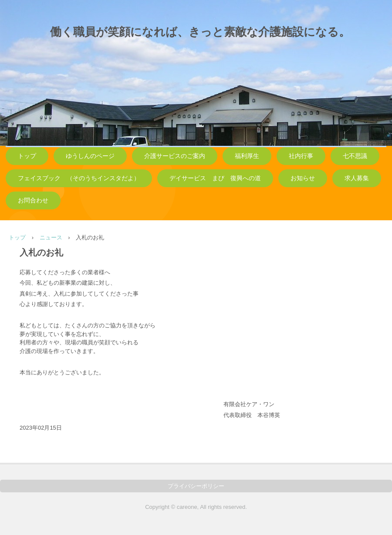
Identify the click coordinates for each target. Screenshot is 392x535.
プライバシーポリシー (196, 486)
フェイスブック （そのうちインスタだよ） (79, 178)
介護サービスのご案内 (175, 156)
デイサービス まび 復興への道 (215, 178)
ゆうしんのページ (90, 156)
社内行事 (301, 156)
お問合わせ (33, 200)
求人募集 (357, 178)
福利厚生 (247, 156)
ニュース (51, 237)
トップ (27, 156)
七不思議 (355, 156)
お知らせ (303, 178)
